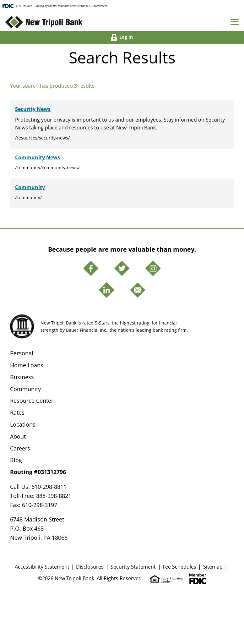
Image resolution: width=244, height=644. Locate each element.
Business (22, 377)
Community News (38, 157)
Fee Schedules (179, 567)
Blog (16, 460)
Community (30, 187)
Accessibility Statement (42, 567)
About (18, 436)
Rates (17, 412)
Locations (23, 424)
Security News (33, 109)
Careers (20, 448)
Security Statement (133, 567)
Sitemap (213, 567)
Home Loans (27, 365)
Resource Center (32, 401)
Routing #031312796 (38, 472)
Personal (22, 353)
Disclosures (90, 567)
